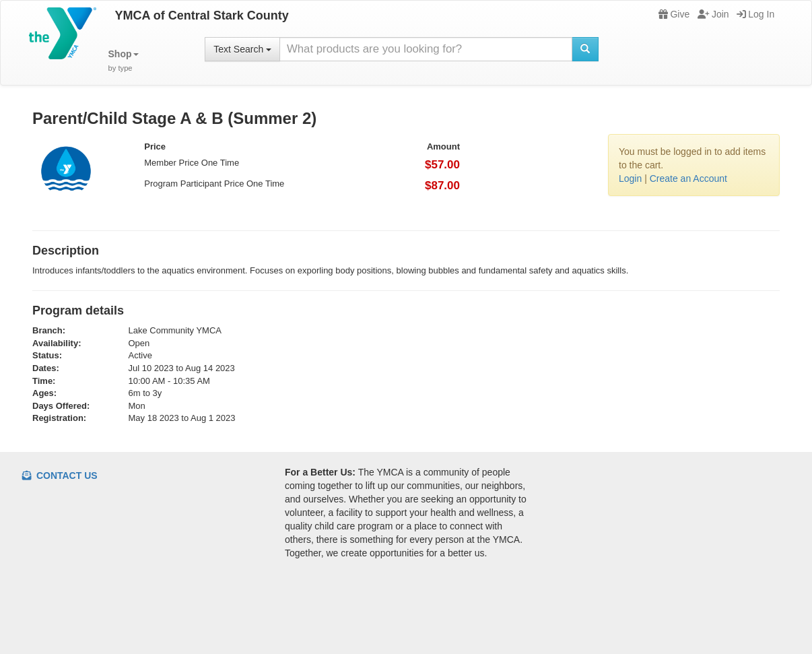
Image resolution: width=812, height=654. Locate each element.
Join (713, 14)
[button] (124, 61)
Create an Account (688, 178)
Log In (755, 14)
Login (630, 178)
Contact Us (60, 476)
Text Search (242, 49)
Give (674, 14)
